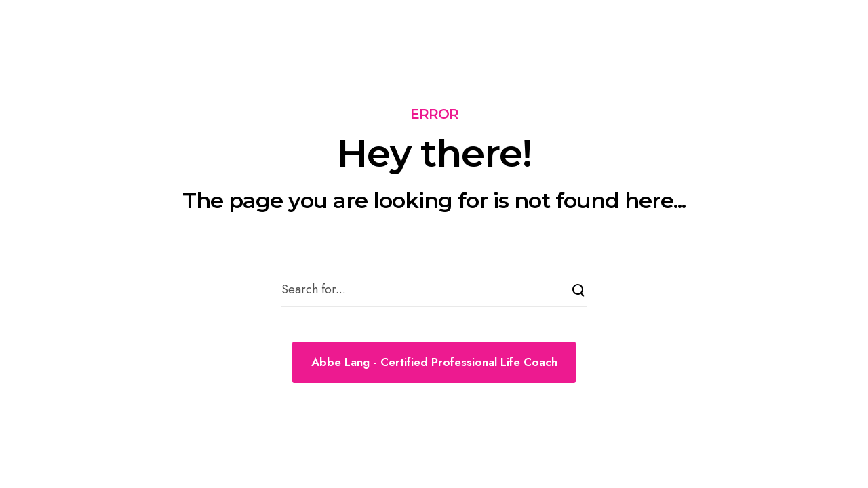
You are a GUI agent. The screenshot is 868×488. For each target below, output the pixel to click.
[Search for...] (434, 290)
